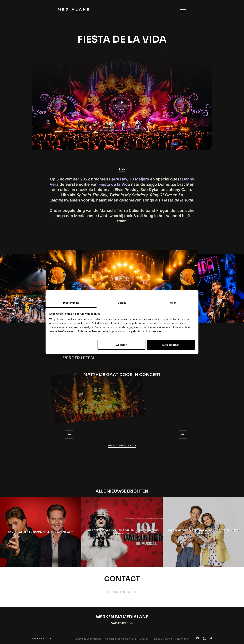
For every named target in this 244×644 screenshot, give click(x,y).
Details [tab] (122, 303)
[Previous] (69, 435)
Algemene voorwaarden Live (121, 639)
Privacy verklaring (162, 639)
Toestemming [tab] (71, 303)
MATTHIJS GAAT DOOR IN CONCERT (122, 375)
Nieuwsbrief (182, 639)
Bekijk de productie (122, 446)
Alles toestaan (171, 345)
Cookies (144, 639)
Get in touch (122, 592)
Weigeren (121, 345)
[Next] (183, 435)
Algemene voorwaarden (88, 639)
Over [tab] (173, 303)
